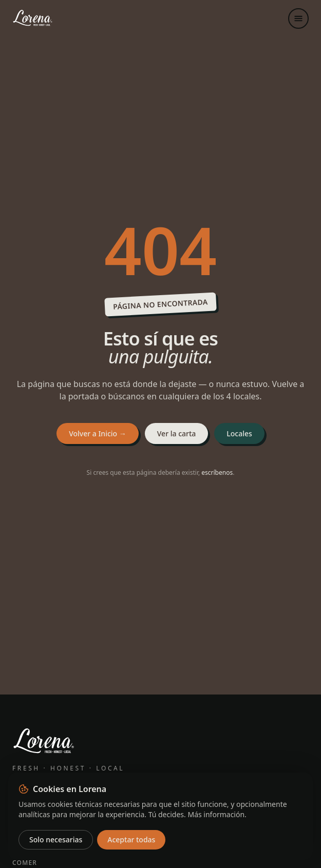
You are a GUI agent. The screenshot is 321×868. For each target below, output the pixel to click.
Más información (216, 814)
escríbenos (217, 472)
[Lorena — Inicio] (53, 18)
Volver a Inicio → (98, 433)
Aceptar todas (131, 840)
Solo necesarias (56, 840)
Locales (239, 433)
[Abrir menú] (298, 18)
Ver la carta (177, 433)
